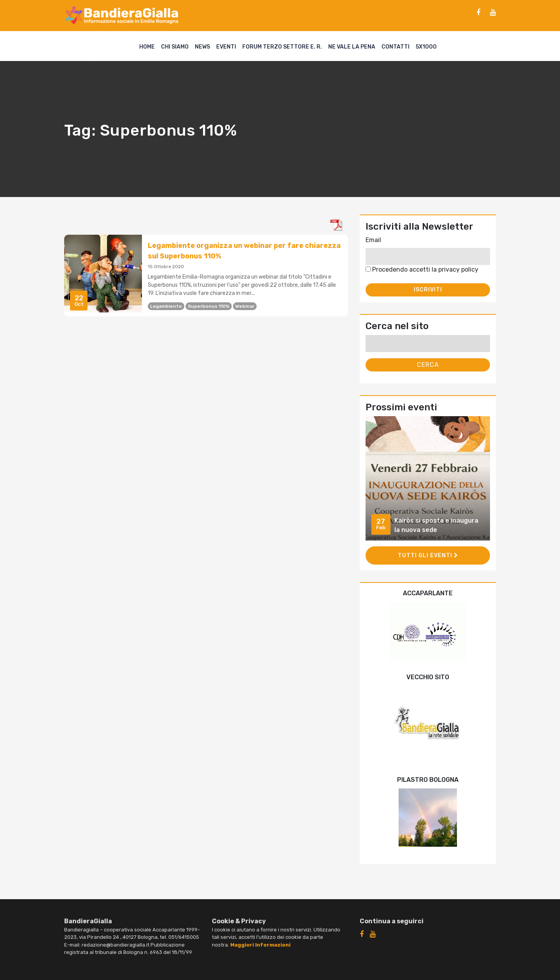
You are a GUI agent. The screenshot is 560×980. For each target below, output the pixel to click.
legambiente (166, 306)
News (202, 47)
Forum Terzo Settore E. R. (282, 47)
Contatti (395, 47)
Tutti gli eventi (428, 555)
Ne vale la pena (352, 47)
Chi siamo (175, 47)
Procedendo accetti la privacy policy (422, 269)
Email (373, 240)
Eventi (226, 47)
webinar (245, 306)
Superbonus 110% (209, 306)
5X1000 (426, 47)
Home (147, 47)
